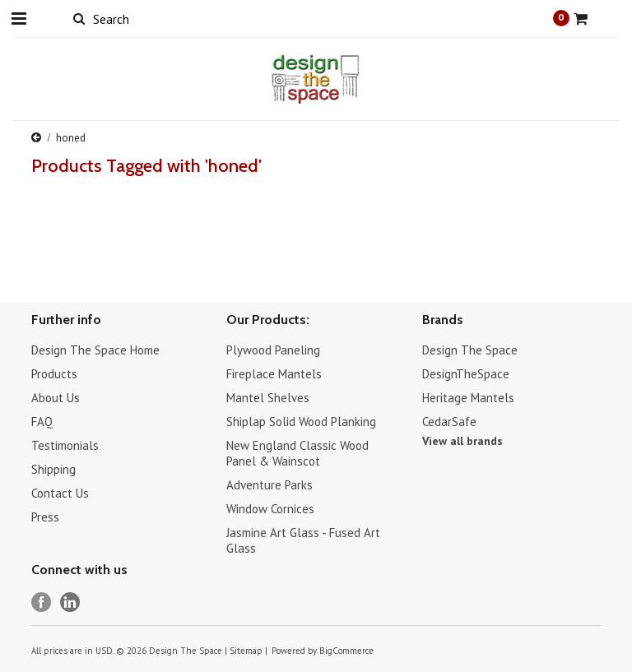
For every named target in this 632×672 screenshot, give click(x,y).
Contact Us (60, 493)
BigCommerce (346, 651)
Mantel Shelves (268, 398)
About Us (56, 398)
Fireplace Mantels (274, 374)
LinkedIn (70, 602)
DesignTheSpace (466, 374)
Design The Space (470, 350)
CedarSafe (449, 422)
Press (45, 517)
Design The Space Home (95, 350)
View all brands (462, 441)
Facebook (42, 602)
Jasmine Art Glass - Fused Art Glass (303, 540)
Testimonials (65, 445)
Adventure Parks (270, 485)
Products (54, 374)
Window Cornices (270, 509)
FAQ (42, 422)
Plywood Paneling (273, 350)
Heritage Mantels (468, 398)
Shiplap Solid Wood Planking (301, 422)
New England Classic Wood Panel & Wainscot (297, 453)
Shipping (53, 469)
